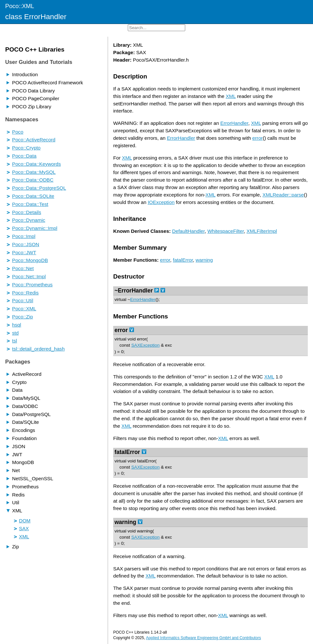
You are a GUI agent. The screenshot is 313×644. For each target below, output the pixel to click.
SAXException (145, 345)
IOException (161, 202)
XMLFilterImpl (262, 231)
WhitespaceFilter (225, 231)
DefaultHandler (188, 231)
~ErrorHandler (134, 291)
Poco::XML (20, 6)
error (258, 138)
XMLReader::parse (283, 195)
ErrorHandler (234, 123)
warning (204, 260)
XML (231, 96)
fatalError (183, 260)
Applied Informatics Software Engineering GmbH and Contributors (204, 638)
